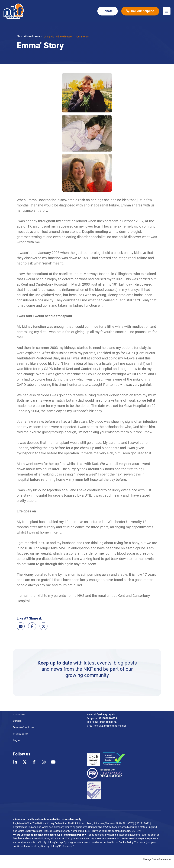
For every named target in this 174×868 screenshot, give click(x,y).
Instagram (44, 762)
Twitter (43, 626)
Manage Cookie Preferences (157, 859)
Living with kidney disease (57, 37)
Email (21, 626)
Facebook (32, 626)
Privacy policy (20, 734)
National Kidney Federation (14, 11)
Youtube (53, 762)
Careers (17, 721)
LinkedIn (15, 762)
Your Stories (82, 37)
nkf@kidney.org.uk (104, 715)
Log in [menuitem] (16, 740)
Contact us (19, 715)
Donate (108, 11)
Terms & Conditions (24, 727)
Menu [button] (167, 11)
